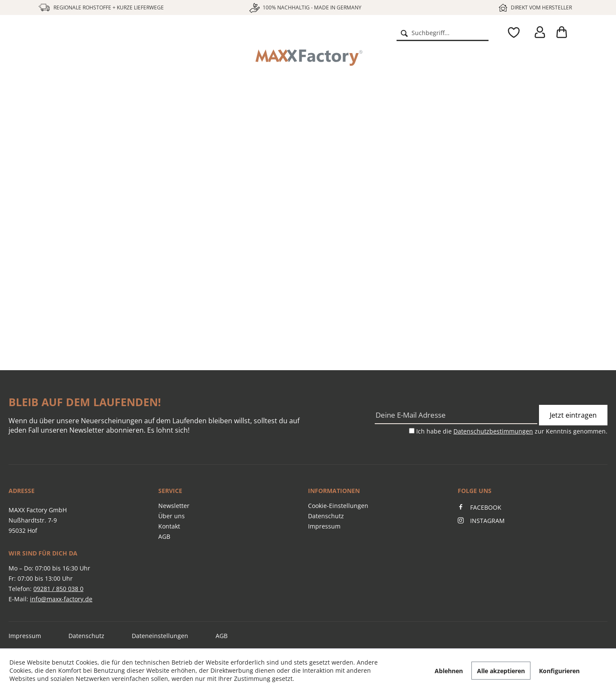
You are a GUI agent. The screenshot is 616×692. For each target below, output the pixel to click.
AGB (164, 536)
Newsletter (174, 506)
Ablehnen (449, 671)
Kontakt (169, 526)
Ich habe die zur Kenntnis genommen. (512, 431)
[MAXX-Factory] (308, 58)
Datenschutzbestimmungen (493, 431)
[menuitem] (442, 33)
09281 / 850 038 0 (58, 589)
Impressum (324, 526)
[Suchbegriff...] (442, 33)
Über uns (172, 516)
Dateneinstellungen (160, 636)
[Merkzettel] (512, 33)
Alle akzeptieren (501, 671)
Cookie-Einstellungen (338, 506)
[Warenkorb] (565, 33)
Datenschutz (326, 516)
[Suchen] (404, 33)
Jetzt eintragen (573, 415)
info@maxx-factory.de (61, 599)
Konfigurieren (559, 671)
